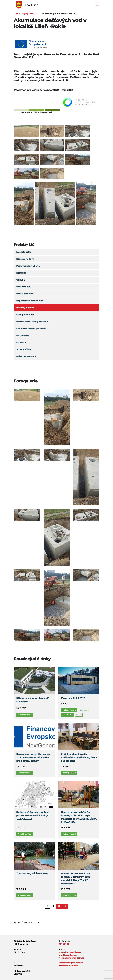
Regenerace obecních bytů (30, 301)
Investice (21, 342)
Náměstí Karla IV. (25, 259)
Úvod (16, 14)
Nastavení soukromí (68, 965)
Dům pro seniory (25, 315)
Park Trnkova (23, 287)
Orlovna (20, 280)
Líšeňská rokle (24, 252)
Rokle (79, 714)
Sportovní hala (24, 349)
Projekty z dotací (28, 14)
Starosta (84, 710)
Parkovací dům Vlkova (28, 266)
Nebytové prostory (26, 356)
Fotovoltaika (23, 335)
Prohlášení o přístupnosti (71, 963)
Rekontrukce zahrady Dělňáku (32, 322)
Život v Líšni (67, 714)
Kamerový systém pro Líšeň (31, 329)
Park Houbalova (25, 294)
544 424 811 (64, 944)
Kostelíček (22, 273)
